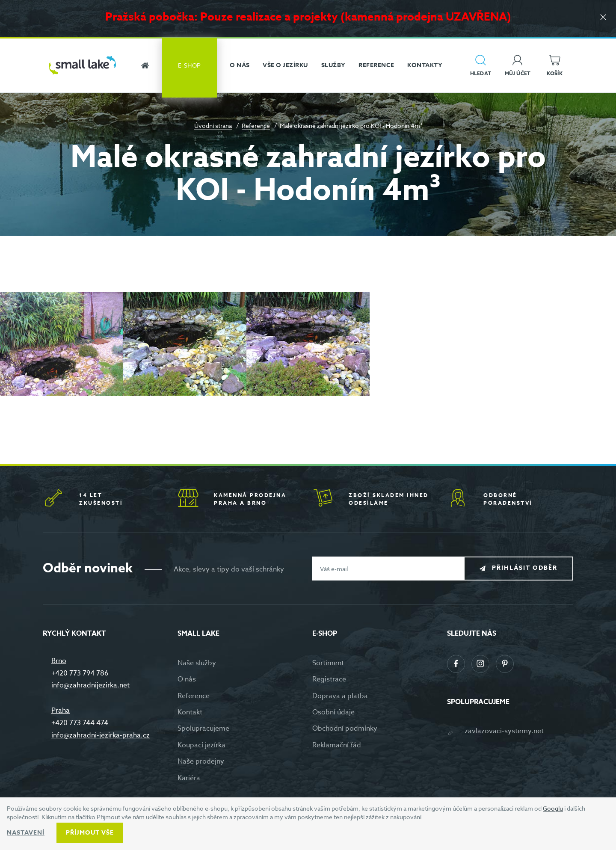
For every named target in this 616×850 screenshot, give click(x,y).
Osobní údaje (333, 712)
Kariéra (189, 778)
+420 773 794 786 (80, 673)
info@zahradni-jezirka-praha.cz (101, 735)
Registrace (329, 679)
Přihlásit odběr (525, 568)
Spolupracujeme (203, 729)
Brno (59, 661)
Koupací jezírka (201, 745)
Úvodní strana (213, 126)
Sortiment (328, 663)
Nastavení (26, 833)
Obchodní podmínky (345, 729)
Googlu (553, 808)
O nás (187, 679)
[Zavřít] (603, 18)
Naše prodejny (201, 761)
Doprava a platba (340, 696)
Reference (256, 126)
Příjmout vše (90, 833)
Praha (61, 711)
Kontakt (190, 712)
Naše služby (197, 663)
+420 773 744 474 (80, 723)
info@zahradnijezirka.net (90, 685)
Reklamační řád (337, 745)
